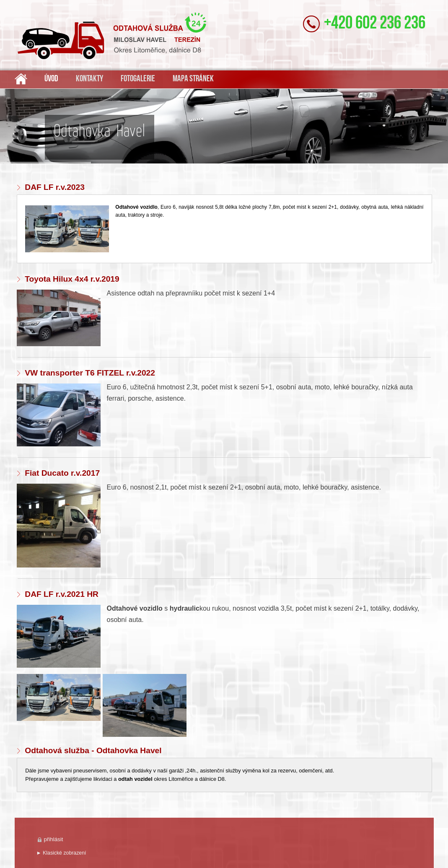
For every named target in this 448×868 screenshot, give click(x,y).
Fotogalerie (138, 79)
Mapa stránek (193, 79)
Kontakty (89, 79)
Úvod (51, 79)
